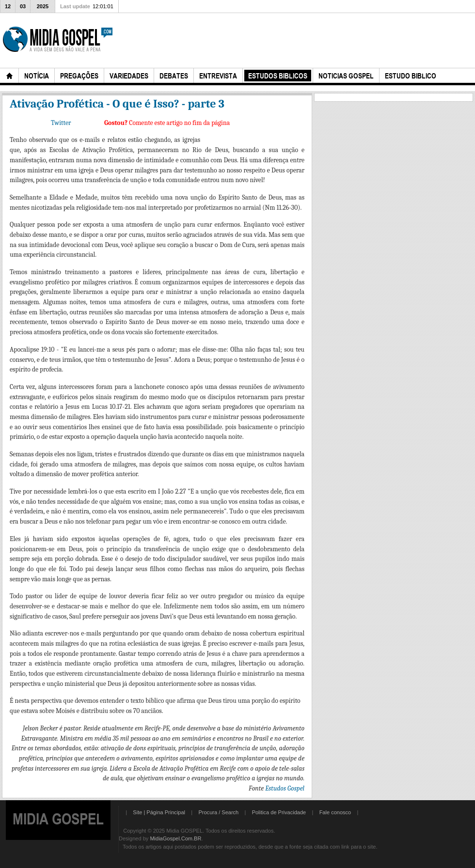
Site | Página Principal (159, 812)
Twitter (61, 123)
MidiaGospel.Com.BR (175, 838)
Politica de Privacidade (279, 812)
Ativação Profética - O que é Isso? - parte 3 (117, 104)
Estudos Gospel (285, 788)
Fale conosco (335, 812)
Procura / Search (218, 812)
